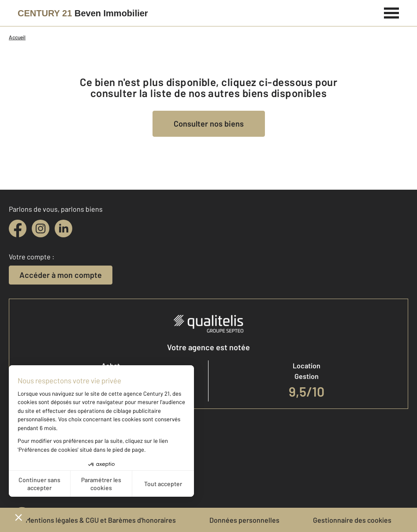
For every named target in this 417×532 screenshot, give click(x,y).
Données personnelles (244, 520)
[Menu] (392, 12)
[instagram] (41, 229)
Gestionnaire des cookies (352, 520)
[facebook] (18, 229)
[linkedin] (63, 229)
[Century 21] (83, 13)
